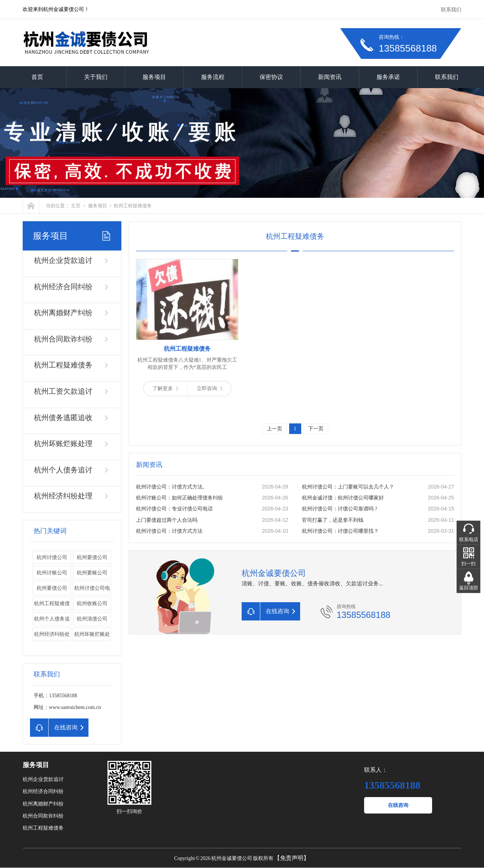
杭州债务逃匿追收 (63, 418)
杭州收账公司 (92, 603)
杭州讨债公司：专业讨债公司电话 (174, 509)
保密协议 (271, 77)
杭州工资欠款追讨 (63, 391)
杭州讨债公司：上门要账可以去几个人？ (348, 487)
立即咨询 (210, 388)
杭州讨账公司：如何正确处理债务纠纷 (179, 498)
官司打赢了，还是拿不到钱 (333, 520)
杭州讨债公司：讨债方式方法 (169, 531)
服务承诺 (388, 77)
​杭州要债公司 (52, 588)
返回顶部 (469, 588)
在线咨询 (398, 805)
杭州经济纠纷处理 (63, 496)
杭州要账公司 (92, 573)
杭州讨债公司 (52, 557)
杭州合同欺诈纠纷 (63, 339)
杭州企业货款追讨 (63, 260)
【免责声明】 (292, 858)
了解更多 (165, 388)
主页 (76, 206)
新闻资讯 (330, 77)
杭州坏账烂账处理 (63, 444)
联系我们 (451, 10)
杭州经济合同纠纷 (63, 287)
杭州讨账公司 (52, 573)
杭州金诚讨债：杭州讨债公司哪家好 (343, 498)
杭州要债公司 (92, 557)
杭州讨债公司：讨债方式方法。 (172, 487)
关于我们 (96, 77)
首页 (37, 77)
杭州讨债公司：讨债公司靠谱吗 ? (340, 509)
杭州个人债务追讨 (63, 470)
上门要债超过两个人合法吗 (167, 520)
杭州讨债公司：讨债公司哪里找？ (340, 531)
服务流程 (213, 77)
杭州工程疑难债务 (133, 206)
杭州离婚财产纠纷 (63, 313)
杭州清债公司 (92, 619)
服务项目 (154, 77)
